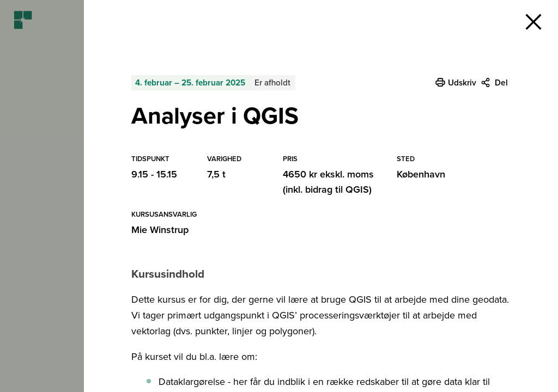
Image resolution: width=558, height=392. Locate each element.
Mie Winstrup (160, 230)
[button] (533, 22)
